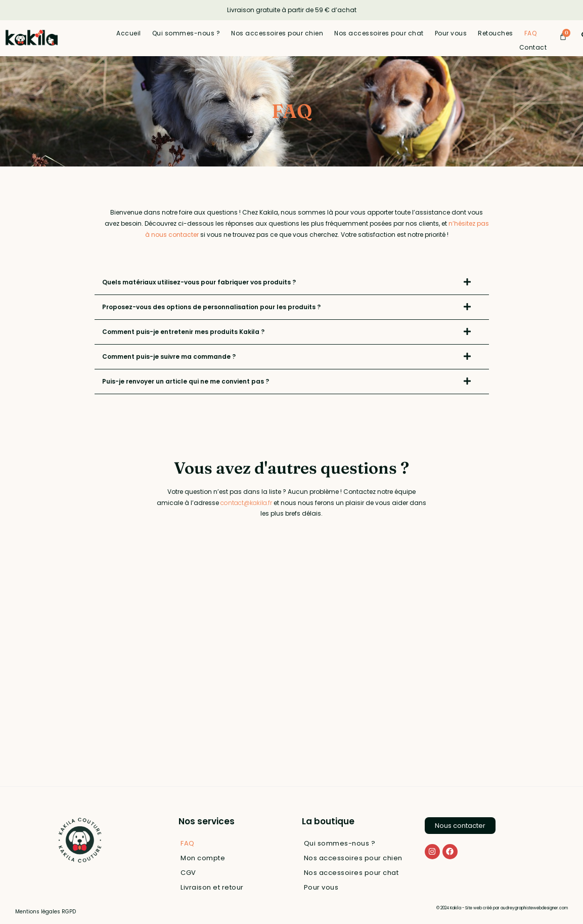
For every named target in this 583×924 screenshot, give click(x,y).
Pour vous (451, 33)
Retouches (496, 33)
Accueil (129, 33)
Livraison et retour (212, 887)
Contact (533, 47)
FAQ (531, 33)
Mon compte (203, 858)
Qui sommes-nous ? (186, 33)
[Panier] (563, 36)
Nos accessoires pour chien (277, 33)
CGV (188, 873)
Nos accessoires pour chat (379, 33)
